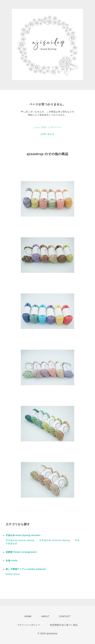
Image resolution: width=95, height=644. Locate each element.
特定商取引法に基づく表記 (64, 625)
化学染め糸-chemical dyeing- (55, 540)
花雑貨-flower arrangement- (22, 552)
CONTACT (65, 616)
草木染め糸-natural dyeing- (20, 540)
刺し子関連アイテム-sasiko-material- (26, 569)
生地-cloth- (12, 561)
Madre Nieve (13, 574)
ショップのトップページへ (47, 127)
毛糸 (77, 540)
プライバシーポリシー (29, 625)
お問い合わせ (47, 134)
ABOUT (45, 616)
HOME (28, 616)
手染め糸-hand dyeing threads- (23, 535)
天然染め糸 (11, 544)
